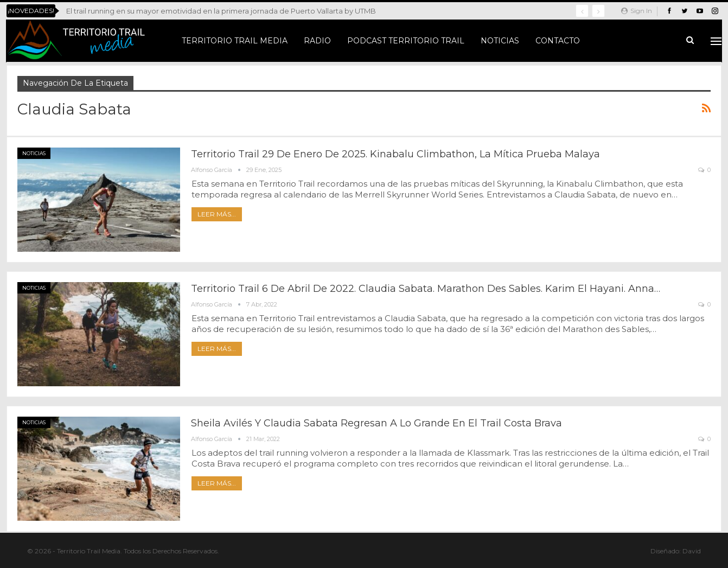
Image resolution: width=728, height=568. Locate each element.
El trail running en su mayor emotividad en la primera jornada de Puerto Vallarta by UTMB (221, 11)
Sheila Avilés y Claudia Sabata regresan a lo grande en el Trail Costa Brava (376, 423)
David (692, 551)
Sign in (637, 11)
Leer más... (217, 214)
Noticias (500, 41)
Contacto (558, 41)
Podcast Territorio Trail (406, 41)
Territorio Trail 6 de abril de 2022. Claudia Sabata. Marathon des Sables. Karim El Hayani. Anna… (426, 289)
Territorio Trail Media (235, 41)
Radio (317, 41)
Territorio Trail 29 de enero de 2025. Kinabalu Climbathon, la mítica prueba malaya (395, 154)
